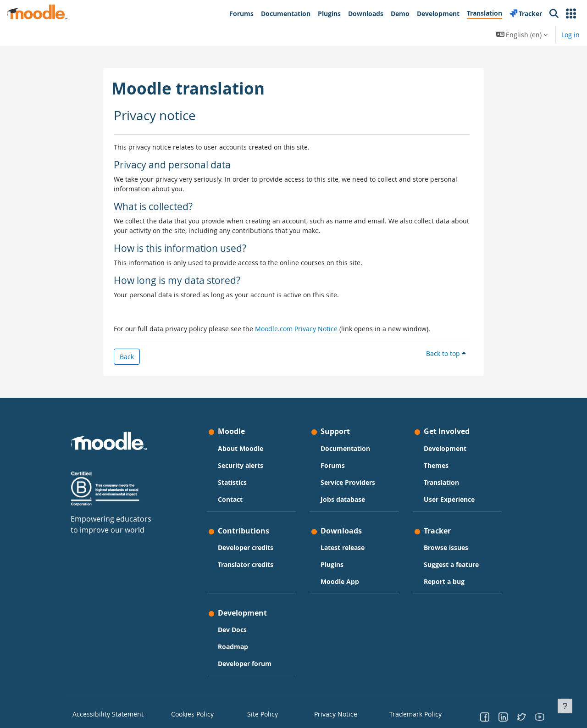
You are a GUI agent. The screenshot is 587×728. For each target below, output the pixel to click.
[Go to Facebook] (485, 717)
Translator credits (246, 564)
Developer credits (246, 547)
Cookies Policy (189, 714)
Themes (436, 465)
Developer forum (245, 664)
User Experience (449, 499)
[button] (571, 14)
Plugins (332, 564)
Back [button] (127, 357)
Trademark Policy (411, 714)
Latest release (343, 547)
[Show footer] (565, 706)
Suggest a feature (451, 564)
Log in (570, 35)
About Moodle (241, 448)
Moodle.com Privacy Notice (296, 329)
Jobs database (343, 499)
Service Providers (348, 482)
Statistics (232, 482)
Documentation (345, 448)
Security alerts (241, 465)
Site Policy (260, 714)
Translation (441, 482)
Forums (333, 465)
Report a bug (444, 581)
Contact (230, 499)
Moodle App (340, 581)
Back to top (446, 353)
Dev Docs (232, 630)
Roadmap (233, 647)
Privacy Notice (331, 714)
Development (445, 448)
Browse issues (446, 547)
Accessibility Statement (102, 714)
